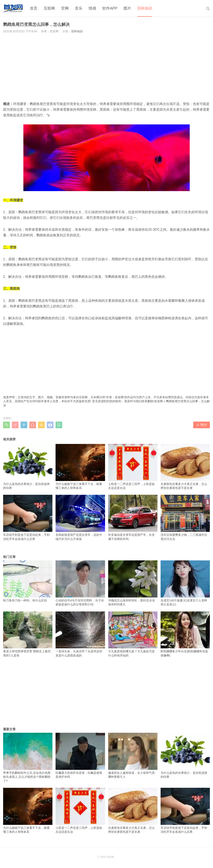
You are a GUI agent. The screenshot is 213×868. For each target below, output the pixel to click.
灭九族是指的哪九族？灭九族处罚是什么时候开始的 (133, 634)
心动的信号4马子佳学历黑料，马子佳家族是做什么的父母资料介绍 (80, 583)
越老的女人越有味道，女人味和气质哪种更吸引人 (133, 756)
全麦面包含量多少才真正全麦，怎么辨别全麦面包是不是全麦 (185, 467)
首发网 (159, 401)
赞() (202, 425)
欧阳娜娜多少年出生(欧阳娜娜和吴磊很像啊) (185, 634)
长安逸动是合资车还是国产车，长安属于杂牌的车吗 (133, 518)
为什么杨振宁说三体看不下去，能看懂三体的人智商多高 (80, 467)
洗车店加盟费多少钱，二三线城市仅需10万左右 (185, 518)
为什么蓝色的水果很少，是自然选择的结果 (28, 467)
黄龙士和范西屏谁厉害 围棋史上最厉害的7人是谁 (28, 634)
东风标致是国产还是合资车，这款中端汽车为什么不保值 (80, 518)
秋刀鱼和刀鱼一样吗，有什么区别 (28, 581)
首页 (34, 8)
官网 (65, 8)
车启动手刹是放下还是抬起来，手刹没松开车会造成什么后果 (28, 518)
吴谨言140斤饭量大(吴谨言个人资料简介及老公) (185, 583)
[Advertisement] (106, 67)
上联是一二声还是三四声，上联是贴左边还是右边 (133, 467)
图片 (127, 8)
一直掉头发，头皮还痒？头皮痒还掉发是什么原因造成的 (80, 634)
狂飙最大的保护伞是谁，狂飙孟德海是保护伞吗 (80, 756)
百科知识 (145, 8)
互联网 (49, 8)
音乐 (79, 8)
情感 (92, 8)
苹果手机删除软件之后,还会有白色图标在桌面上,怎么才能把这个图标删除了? (28, 758)
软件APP (110, 8)
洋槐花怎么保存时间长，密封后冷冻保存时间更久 (133, 583)
